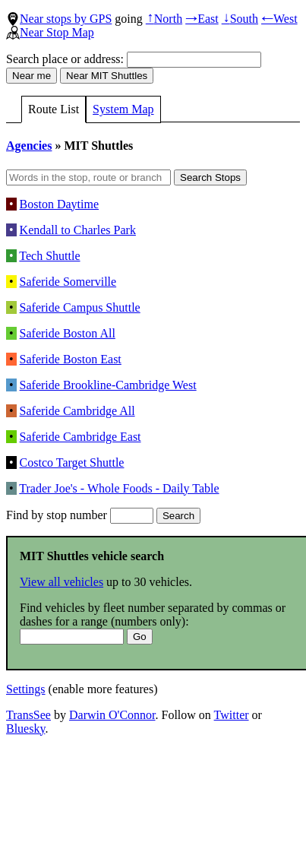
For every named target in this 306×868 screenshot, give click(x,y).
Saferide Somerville (68, 282)
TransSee (28, 715)
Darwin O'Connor (112, 715)
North (164, 19)
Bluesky (25, 729)
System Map (123, 109)
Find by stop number (80, 515)
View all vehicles (62, 582)
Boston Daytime (59, 204)
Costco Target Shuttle (72, 463)
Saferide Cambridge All (77, 411)
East (202, 19)
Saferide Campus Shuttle (80, 307)
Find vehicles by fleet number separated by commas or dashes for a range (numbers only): (153, 622)
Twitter (232, 715)
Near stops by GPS (59, 19)
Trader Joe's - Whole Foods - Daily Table (119, 488)
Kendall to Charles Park (78, 230)
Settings (26, 689)
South (240, 19)
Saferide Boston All (68, 333)
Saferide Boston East (71, 359)
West (279, 19)
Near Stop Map (50, 32)
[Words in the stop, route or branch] (88, 177)
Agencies (29, 146)
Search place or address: (134, 59)
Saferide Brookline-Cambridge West (108, 385)
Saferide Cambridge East (80, 437)
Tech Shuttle (49, 256)
